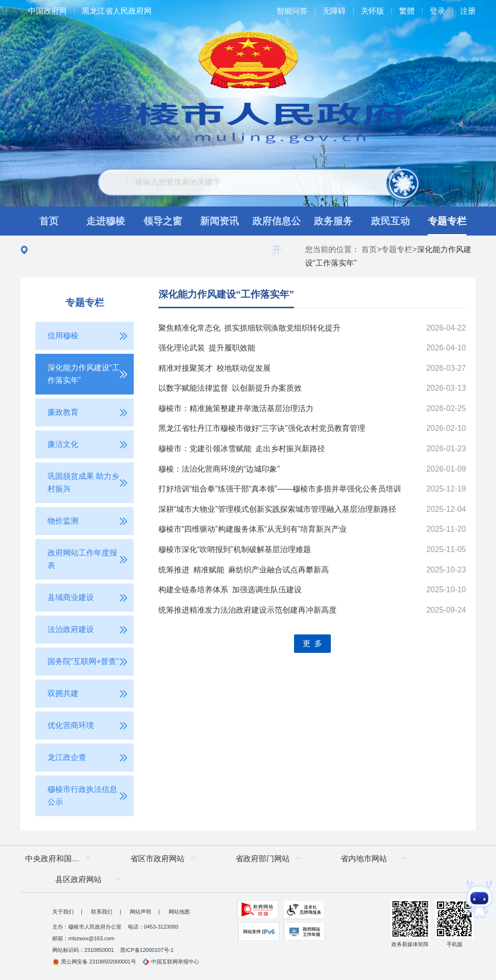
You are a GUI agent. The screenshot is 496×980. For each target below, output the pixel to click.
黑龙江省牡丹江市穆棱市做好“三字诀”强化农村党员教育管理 (262, 428)
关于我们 (63, 912)
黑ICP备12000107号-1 (147, 950)
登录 (437, 11)
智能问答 (292, 11)
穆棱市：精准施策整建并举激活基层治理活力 (236, 408)
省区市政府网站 (157, 859)
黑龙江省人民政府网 (117, 11)
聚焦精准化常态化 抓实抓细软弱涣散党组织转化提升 (249, 328)
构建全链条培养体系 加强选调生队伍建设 (230, 590)
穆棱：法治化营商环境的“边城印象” (219, 469)
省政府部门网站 (263, 859)
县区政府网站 (78, 879)
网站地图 (179, 912)
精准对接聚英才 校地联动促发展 (215, 368)
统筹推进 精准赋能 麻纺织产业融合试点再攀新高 (244, 570)
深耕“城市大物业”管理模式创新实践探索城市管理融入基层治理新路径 (277, 509)
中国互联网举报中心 (171, 962)
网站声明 (140, 912)
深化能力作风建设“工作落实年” (226, 294)
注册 (468, 11)
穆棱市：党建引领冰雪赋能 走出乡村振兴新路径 (242, 449)
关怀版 (372, 11)
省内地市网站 (364, 859)
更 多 (312, 643)
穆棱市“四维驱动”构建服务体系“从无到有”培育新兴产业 (253, 529)
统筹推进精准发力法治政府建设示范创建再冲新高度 (248, 610)
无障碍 (334, 11)
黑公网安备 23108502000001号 (94, 962)
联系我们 (102, 912)
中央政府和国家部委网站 (60, 859)
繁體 (407, 11)
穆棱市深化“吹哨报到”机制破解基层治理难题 (235, 549)
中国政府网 (47, 11)
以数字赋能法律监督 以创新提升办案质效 (230, 388)
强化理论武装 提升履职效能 (207, 348)
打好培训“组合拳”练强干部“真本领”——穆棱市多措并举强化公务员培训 (280, 489)
